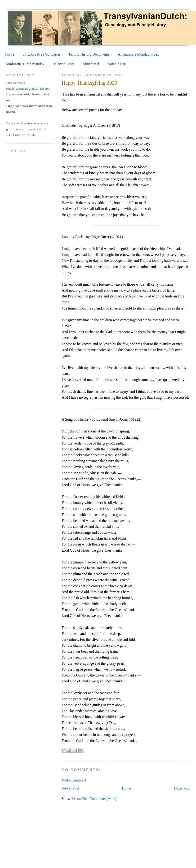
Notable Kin (117, 64)
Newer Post (70, 788)
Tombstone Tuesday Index (25, 64)
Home (10, 54)
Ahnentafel (91, 64)
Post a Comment (74, 780)
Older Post (182, 788)
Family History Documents (89, 54)
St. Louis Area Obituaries (42, 54)
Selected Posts (63, 64)
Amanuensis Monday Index (138, 54)
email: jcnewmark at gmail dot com (28, 89)
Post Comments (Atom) (100, 799)
